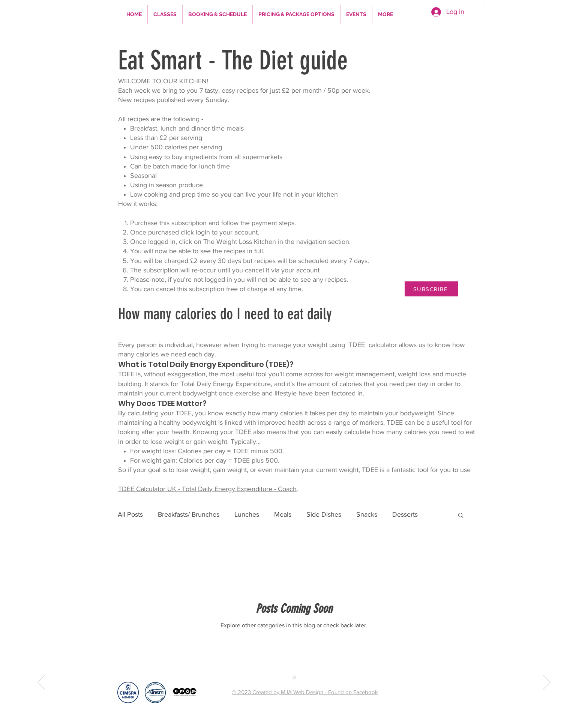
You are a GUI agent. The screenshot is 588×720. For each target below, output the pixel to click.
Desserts (405, 514)
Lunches (247, 514)
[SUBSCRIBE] (431, 289)
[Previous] (41, 683)
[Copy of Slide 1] (294, 677)
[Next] (547, 683)
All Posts (130, 514)
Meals (283, 514)
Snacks (367, 514)
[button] (505, 5)
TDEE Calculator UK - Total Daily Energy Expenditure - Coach (207, 489)
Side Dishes (324, 514)
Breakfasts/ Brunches (189, 514)
